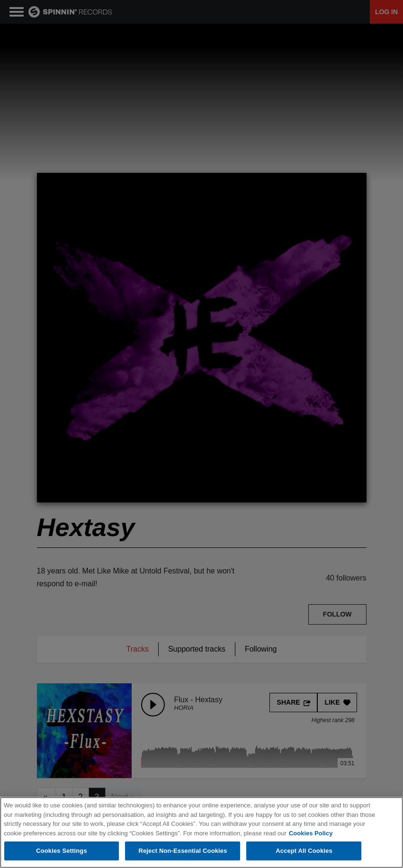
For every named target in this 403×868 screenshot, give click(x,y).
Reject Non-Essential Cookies (183, 851)
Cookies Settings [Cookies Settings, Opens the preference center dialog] (62, 851)
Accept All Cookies (304, 851)
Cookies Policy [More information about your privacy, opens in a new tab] (311, 833)
